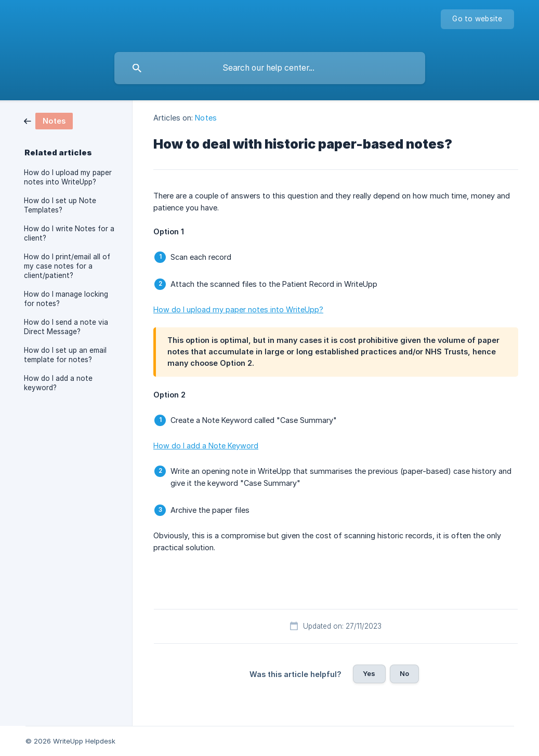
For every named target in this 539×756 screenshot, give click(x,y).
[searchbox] (270, 68)
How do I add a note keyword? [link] (58, 383)
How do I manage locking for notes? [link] (66, 299)
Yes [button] (369, 673)
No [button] (404, 673)
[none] (477, 19)
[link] (48, 120)
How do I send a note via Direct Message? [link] (66, 327)
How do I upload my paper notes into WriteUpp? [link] (68, 177)
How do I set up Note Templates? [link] (60, 205)
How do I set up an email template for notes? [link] (65, 355)
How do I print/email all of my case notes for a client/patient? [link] (67, 266)
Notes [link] (206, 118)
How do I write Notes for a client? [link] (69, 233)
